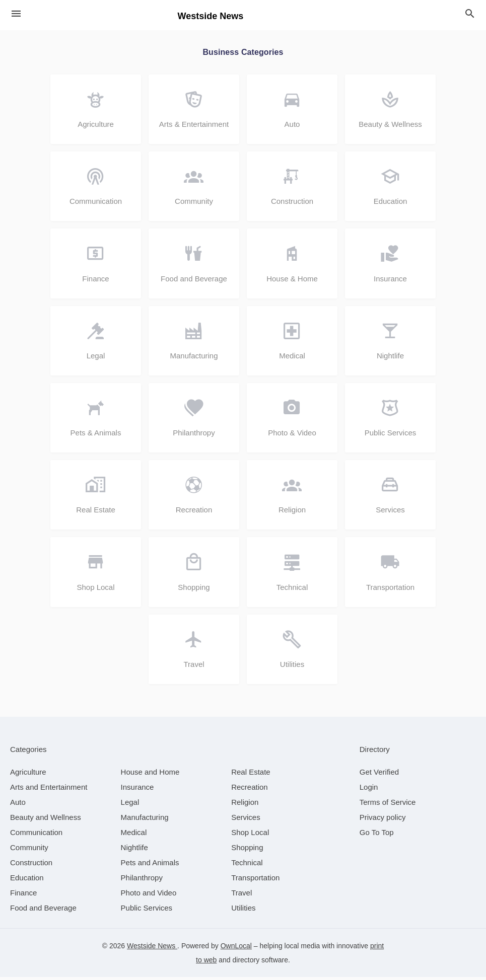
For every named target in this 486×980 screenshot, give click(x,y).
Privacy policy (383, 820)
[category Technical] (247, 865)
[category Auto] (18, 805)
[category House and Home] (150, 775)
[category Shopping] (247, 850)
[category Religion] (245, 805)
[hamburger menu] (16, 14)
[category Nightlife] (134, 850)
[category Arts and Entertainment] (49, 790)
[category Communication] (36, 835)
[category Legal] (130, 805)
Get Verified (379, 775)
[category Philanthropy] (142, 881)
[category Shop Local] (250, 835)
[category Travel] (241, 896)
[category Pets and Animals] (150, 865)
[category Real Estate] (251, 775)
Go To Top (377, 835)
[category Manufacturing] (145, 820)
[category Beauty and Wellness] (46, 820)
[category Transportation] (255, 881)
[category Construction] (31, 865)
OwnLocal (236, 949)
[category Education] (27, 881)
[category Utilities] (243, 911)
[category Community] (29, 850)
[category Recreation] (250, 790)
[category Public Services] (147, 911)
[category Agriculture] (28, 775)
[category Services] (246, 820)
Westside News (152, 949)
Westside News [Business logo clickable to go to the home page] (211, 16)
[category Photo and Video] (149, 896)
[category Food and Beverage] (43, 911)
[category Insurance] (137, 790)
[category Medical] (134, 835)
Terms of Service (388, 805)
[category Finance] (23, 896)
